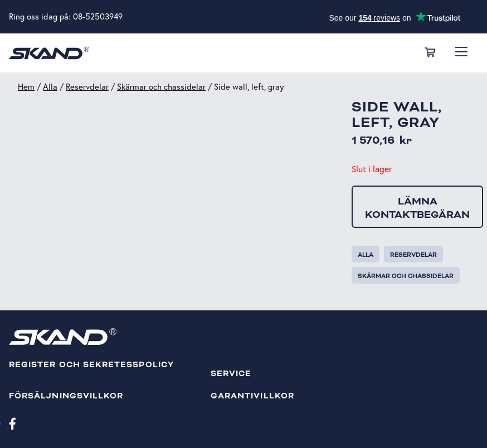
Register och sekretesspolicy (91, 365)
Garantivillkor (252, 396)
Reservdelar (87, 87)
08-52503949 (98, 16)
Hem (26, 87)
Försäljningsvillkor (66, 396)
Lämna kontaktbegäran (417, 208)
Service (231, 374)
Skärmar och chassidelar (161, 87)
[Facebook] (13, 423)
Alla (50, 87)
